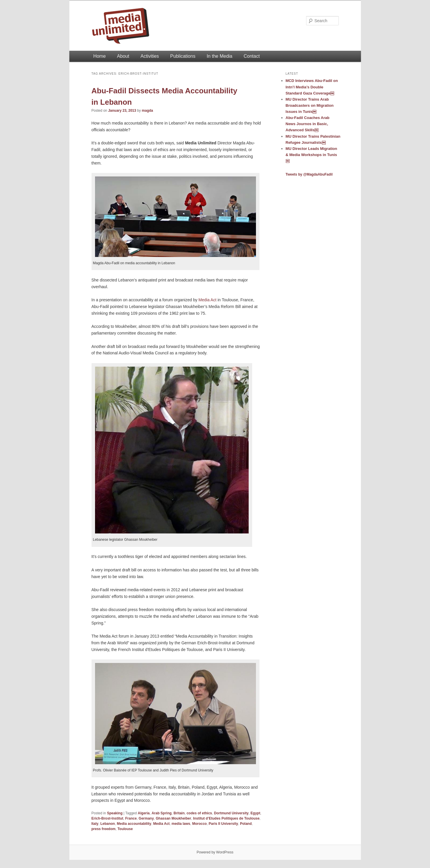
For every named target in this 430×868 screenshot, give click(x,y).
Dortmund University (231, 813)
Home (100, 56)
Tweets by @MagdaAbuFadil (309, 174)
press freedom (104, 829)
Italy (95, 824)
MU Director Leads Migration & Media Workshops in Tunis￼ (311, 155)
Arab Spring (162, 813)
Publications (183, 56)
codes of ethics (199, 813)
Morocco (199, 824)
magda (147, 111)
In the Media (220, 56)
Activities (150, 56)
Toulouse (125, 829)
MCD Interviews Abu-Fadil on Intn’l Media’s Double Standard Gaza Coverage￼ (312, 87)
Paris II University (223, 824)
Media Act (207, 300)
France (131, 818)
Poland (246, 824)
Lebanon (108, 824)
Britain (179, 813)
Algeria (144, 813)
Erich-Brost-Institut (107, 818)
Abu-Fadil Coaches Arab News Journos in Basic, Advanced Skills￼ (308, 124)
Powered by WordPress (215, 852)
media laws (181, 824)
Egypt (255, 813)
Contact (252, 56)
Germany (146, 818)
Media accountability (134, 824)
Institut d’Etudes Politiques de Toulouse (226, 818)
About (123, 56)
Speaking (115, 813)
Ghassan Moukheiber (173, 818)
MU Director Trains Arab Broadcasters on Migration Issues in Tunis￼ (310, 105)
